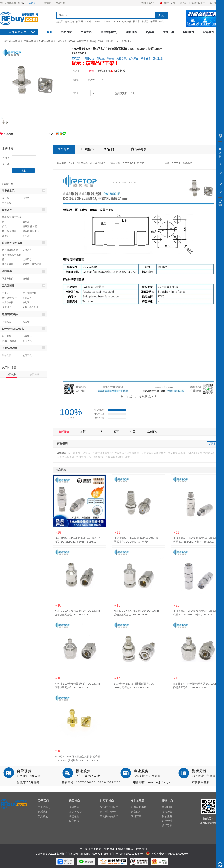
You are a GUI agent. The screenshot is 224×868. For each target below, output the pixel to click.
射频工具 (169, 32)
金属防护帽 (8, 303)
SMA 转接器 (46, 41)
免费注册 (61, 3)
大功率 (88, 21)
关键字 (6, 158)
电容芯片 (7, 203)
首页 (49, 32)
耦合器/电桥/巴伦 (31, 231)
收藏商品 (9, 134)
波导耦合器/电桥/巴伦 (12, 255)
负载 (4, 226)
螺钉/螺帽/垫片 (10, 298)
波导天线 (27, 355)
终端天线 (7, 355)
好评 (83, 432)
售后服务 (167, 816)
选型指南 (74, 807)
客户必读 (74, 821)
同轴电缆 (7, 322)
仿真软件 (27, 336)
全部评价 (64, 432)
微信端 (183, 3)
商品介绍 (64, 149)
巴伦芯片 (27, 198)
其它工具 (27, 298)
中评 (100, 432)
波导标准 (209, 32)
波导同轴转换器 (10, 250)
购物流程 (74, 816)
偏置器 (154, 21)
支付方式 (136, 816)
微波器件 (24, 210)
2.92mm (116, 21)
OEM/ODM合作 (109, 807)
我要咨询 (213, 444)
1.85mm (106, 21)
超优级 (60, 21)
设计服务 (7, 336)
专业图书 (27, 341)
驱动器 (5, 198)
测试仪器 (24, 271)
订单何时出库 (139, 807)
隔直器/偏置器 (30, 226)
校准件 (26, 279)
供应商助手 (198, 3)
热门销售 (11, 374)
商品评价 (112, 149)
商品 (61, 15)
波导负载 (27, 250)
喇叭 (161, 21)
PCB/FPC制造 (9, 341)
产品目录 (66, 32)
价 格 (6, 164)
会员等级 (167, 825)
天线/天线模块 (24, 348)
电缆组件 (127, 21)
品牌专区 (86, 32)
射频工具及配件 (30, 307)
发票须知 (167, 812)
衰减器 (145, 21)
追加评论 (152, 432)
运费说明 (136, 812)
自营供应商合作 (109, 816)
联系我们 (43, 812)
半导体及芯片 (24, 191)
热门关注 (34, 374)
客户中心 (215, 3)
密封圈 (26, 303)
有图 (133, 432)
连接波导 (27, 259)
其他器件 (27, 236)
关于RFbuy (44, 807)
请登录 (47, 3)
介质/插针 (7, 307)
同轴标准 (189, 32)
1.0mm (97, 21)
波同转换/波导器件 (24, 243)
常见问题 (167, 807)
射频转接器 (30, 41)
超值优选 (70, 21)
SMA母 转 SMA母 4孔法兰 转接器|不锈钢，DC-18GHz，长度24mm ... (96, 41)
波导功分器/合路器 (32, 264)
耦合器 (136, 21)
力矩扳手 (7, 293)
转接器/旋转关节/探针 (12, 218)
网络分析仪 (8, 279)
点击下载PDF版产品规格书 (138, 397)
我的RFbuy (148, 3)
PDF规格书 (87, 149)
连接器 (5, 236)
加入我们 (43, 816)
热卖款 (150, 32)
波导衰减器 (8, 264)
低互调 (79, 21)
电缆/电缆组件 (24, 314)
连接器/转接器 (12, 41)
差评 (116, 432)
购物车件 (170, 3)
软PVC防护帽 (29, 293)
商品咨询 (140, 149)
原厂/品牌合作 (108, 812)
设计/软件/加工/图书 (24, 329)
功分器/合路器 (9, 231)
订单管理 (167, 821)
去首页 (32, 3)
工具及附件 (24, 286)
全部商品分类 (18, 32)
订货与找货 (75, 812)
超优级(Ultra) (109, 32)
